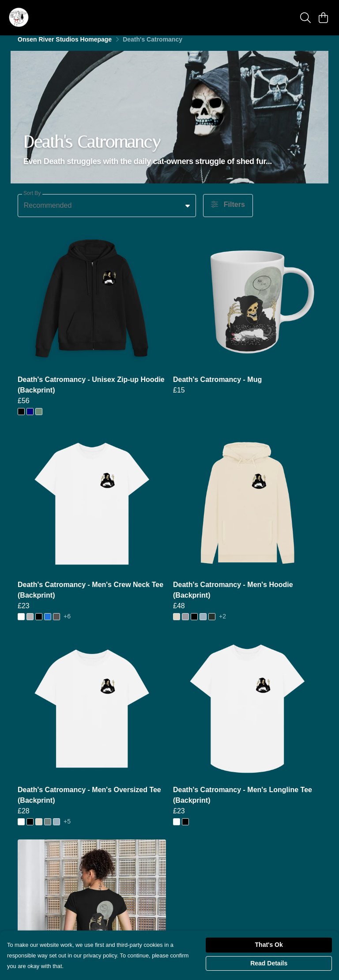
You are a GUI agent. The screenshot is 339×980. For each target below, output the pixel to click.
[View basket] (323, 18)
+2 (222, 624)
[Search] (305, 18)
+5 (67, 829)
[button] (188, 213)
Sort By (32, 201)
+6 (67, 624)
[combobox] (107, 213)
